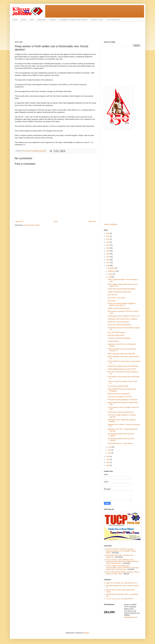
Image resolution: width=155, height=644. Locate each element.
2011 (108, 263)
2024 (108, 233)
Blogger (87, 633)
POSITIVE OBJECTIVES (116, 335)
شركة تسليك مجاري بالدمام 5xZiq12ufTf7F (120, 599)
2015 (108, 251)
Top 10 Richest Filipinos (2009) (118, 386)
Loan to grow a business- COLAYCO (120, 397)
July (110, 277)
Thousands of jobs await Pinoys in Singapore (123, 319)
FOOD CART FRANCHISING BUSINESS (121, 289)
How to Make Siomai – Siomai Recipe (120, 443)
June (110, 447)
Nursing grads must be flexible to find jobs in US (124, 316)
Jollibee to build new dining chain (119, 308)
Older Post (92, 222)
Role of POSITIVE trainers (116, 333)
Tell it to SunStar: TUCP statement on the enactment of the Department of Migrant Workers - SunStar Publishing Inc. (123, 561)
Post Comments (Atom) (32, 225)
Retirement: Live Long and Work (118, 322)
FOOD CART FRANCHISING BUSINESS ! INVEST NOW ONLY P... (122, 304)
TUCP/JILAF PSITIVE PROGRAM (119, 338)
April (110, 453)
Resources (42, 20)
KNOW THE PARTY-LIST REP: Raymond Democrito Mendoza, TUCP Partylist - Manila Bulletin (121, 551)
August (111, 274)
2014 (108, 254)
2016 (108, 248)
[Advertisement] (60, 31)
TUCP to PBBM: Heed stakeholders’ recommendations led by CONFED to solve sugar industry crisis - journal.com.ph (122, 568)
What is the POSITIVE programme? (119, 325)
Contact (53, 20)
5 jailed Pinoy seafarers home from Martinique (123, 366)
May (110, 450)
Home (15, 20)
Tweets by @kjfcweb (111, 224)
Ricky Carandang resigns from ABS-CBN (121, 354)
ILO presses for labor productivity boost (121, 412)
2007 (108, 460)
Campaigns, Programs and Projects (73, 20)
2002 (108, 465)
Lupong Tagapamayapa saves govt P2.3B (121, 369)
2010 (108, 266)
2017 (108, 245)
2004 (108, 462)
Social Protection (113, 341)
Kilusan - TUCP (97, 20)
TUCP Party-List (113, 20)
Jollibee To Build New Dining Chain (119, 292)
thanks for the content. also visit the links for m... (122, 583)
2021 (108, 239)
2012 (108, 260)
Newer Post (19, 222)
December (112, 268)
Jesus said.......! (113, 301)
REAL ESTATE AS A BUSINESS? (119, 394)
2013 (108, 257)
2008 (108, 457)
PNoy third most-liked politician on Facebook (122, 400)
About (24, 20)
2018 (108, 242)
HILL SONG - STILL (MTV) (116, 298)
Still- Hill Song (112, 295)
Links (32, 20)
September (112, 271)
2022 (108, 236)
